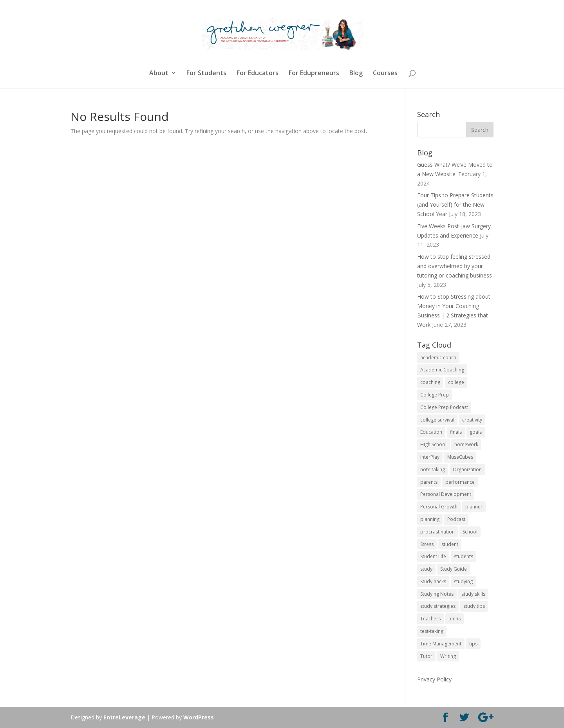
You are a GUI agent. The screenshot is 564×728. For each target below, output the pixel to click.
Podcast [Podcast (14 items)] (456, 519)
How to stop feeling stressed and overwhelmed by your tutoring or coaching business (455, 266)
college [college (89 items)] (456, 382)
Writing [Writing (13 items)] (448, 656)
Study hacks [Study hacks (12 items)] (433, 581)
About (159, 74)
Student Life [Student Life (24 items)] (433, 556)
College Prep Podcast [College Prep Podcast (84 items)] (444, 407)
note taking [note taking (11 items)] (433, 469)
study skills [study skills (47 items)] (473, 594)
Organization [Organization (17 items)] (467, 469)
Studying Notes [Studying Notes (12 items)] (437, 594)
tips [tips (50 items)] (473, 644)
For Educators (258, 74)
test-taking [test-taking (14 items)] (432, 631)
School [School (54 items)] (470, 532)
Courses (385, 74)
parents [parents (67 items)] (429, 482)
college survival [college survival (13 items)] (437, 420)
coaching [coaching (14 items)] (430, 382)
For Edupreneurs (314, 74)
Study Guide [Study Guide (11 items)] (454, 569)
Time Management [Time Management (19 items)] (441, 644)
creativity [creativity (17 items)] (472, 420)
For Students (206, 74)
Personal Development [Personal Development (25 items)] (446, 494)
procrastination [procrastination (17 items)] (437, 532)
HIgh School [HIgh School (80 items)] (433, 444)
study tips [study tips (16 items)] (474, 606)
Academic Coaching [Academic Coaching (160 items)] (442, 370)
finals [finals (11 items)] (456, 432)
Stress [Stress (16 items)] (427, 544)
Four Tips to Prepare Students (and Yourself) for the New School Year (455, 205)
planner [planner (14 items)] (474, 507)
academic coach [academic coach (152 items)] (438, 358)
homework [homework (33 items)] (466, 444)
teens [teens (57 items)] (455, 619)
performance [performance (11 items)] (460, 482)
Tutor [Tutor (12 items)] (426, 656)
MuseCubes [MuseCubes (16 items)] (460, 457)
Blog (356, 74)
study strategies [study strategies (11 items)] (438, 606)
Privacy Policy (434, 679)
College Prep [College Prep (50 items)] (435, 395)
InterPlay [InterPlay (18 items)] (430, 457)
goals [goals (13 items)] (476, 432)
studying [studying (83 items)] (463, 581)
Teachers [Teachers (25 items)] (430, 619)
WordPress (199, 717)
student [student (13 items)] (450, 544)
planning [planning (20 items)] (430, 519)
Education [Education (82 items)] (431, 432)
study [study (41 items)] (426, 569)
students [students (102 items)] (464, 556)
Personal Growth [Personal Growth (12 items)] (439, 507)
